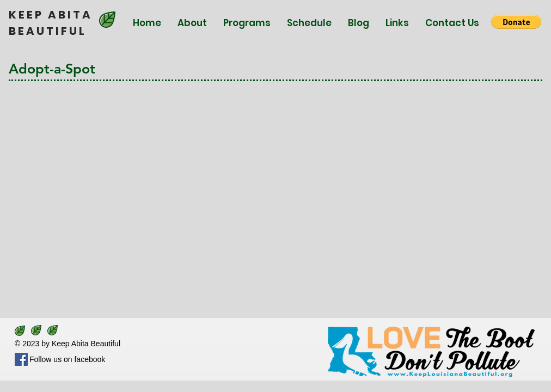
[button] (516, 22)
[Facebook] (21, 359)
